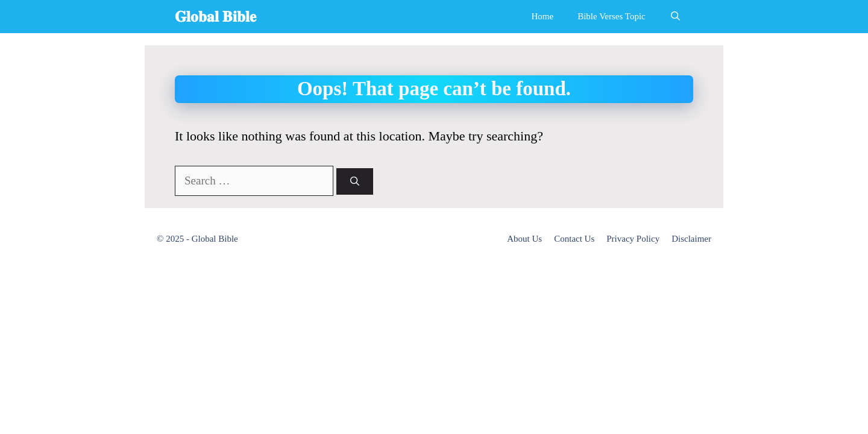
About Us (524, 239)
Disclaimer (691, 239)
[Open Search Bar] (675, 17)
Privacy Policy (633, 239)
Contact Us (574, 239)
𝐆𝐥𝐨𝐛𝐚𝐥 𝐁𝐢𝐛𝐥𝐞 (215, 17)
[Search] (355, 182)
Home (542, 16)
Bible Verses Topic (612, 16)
